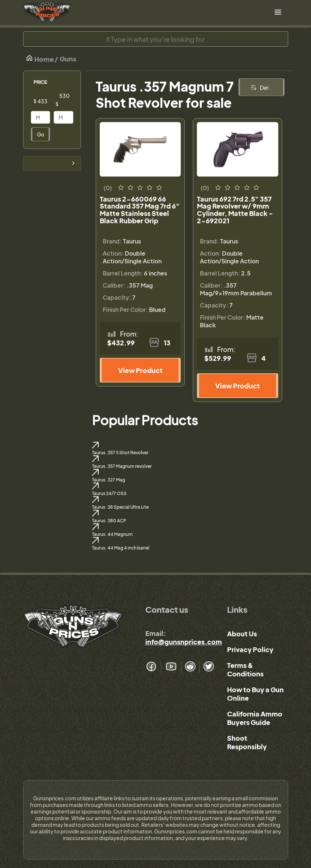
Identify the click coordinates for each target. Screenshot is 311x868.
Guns (68, 59)
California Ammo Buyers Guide (255, 718)
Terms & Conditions (245, 669)
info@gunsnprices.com (184, 642)
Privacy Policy (250, 649)
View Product (140, 370)
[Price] (46, 101)
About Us (242, 634)
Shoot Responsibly (247, 742)
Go (40, 134)
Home (40, 59)
